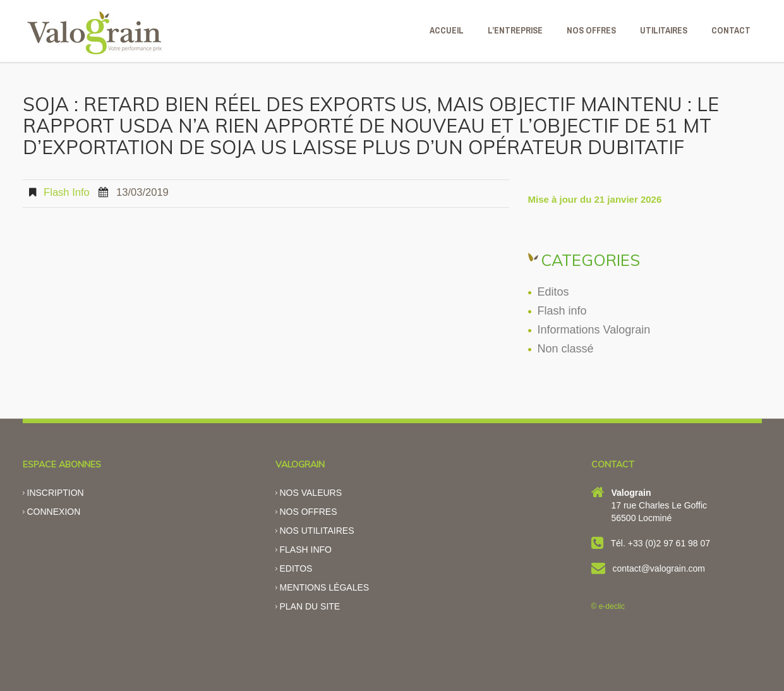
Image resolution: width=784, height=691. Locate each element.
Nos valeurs (311, 493)
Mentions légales (325, 587)
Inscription (56, 493)
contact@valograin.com (659, 568)
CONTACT (731, 30)
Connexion (54, 512)
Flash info (67, 192)
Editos (553, 292)
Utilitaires (664, 30)
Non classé (566, 349)
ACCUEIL (447, 30)
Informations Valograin (594, 330)
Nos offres (309, 512)
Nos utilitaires (317, 531)
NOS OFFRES (591, 30)
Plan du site (310, 606)
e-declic (612, 606)
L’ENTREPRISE (515, 30)
